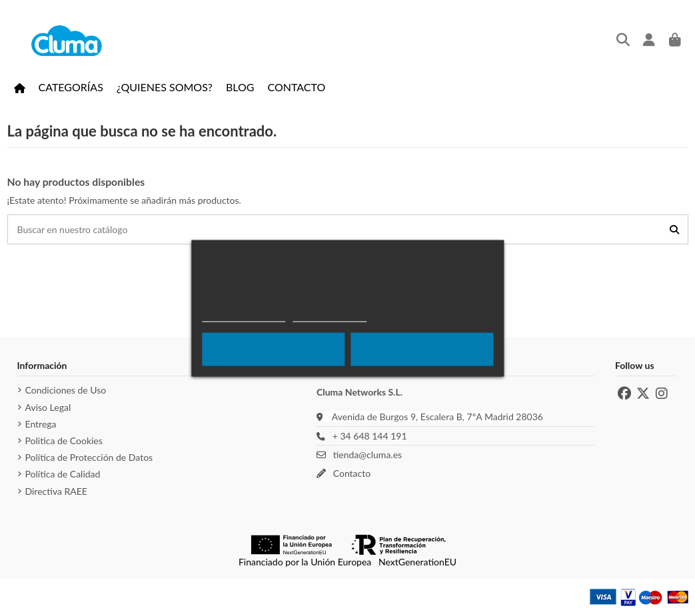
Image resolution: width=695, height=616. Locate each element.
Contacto (350, 473)
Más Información (330, 315)
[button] (71, 87)
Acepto (422, 349)
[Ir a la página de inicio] (20, 87)
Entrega (41, 424)
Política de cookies (244, 315)
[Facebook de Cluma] (624, 393)
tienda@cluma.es (365, 455)
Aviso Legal (48, 407)
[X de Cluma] (643, 393)
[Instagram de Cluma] (662, 393)
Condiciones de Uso (66, 390)
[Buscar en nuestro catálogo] (674, 229)
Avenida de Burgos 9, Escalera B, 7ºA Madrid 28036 (437, 417)
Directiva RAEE (56, 491)
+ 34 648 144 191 (367, 436)
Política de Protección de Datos (89, 457)
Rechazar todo (273, 349)
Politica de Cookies (64, 441)
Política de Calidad (63, 474)
